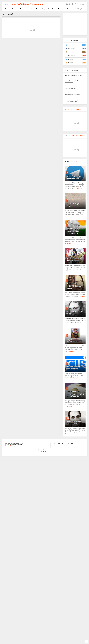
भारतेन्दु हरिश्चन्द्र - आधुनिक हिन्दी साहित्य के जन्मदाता (74, 286)
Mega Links (35, 9)
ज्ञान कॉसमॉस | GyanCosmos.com (27, 4)
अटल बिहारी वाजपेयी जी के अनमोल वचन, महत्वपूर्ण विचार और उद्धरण (75, 231)
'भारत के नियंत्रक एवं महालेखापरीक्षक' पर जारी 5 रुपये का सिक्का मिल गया (75, 394)
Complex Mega (57, 9)
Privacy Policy (36, 450)
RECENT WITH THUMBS (73, 109)
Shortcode (70, 9)
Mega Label (45, 9)
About (44, 444)
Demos (15, 9)
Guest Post (44, 447)
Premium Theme (9, 446)
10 (68, 418)
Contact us (36, 447)
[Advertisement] (75, 24)
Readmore (79, 189)
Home (6, 9)
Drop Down (24, 9)
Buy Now (80, 9)
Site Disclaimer (44, 451)
